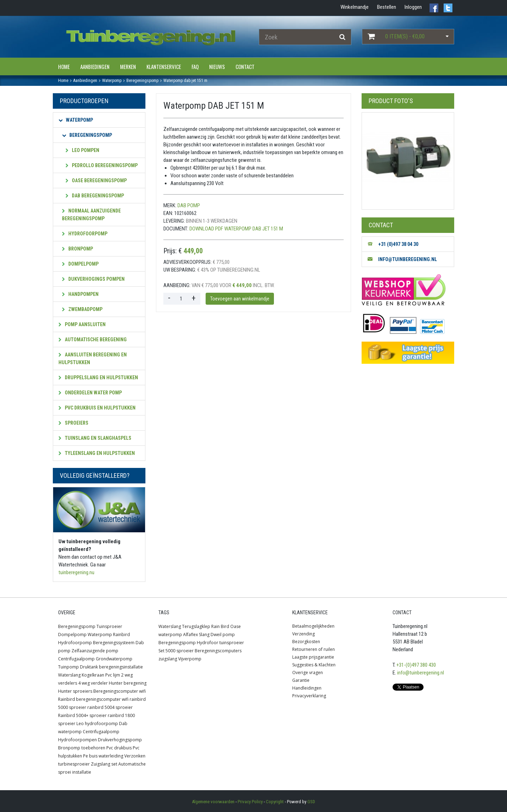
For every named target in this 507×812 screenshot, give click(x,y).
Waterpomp (76, 120)
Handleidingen (307, 688)
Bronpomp (77, 249)
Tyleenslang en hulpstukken (97, 453)
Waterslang (69, 675)
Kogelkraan (93, 675)
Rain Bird (220, 626)
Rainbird (121, 635)
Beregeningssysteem (114, 643)
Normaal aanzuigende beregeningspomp (91, 215)
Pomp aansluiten (82, 324)
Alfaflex (190, 635)
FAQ (195, 66)
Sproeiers (73, 423)
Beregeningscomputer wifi (120, 691)
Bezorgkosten (306, 642)
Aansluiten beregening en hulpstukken (93, 359)
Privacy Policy (250, 802)
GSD (311, 802)
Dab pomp (189, 205)
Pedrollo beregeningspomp (102, 165)
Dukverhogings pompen (93, 279)
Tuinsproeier (109, 626)
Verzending (303, 634)
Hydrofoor (208, 643)
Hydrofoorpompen (77, 740)
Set (161, 651)
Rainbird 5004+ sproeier (82, 715)
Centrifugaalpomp (76, 659)
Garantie (301, 680)
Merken (128, 66)
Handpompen (80, 294)
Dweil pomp (223, 635)
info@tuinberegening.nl (421, 673)
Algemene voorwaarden (213, 802)
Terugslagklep (196, 626)
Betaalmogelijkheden (313, 626)
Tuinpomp (68, 667)
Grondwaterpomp (114, 659)
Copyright (275, 802)
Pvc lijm (113, 675)
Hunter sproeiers (75, 691)
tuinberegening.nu (76, 572)
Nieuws (217, 66)
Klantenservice (164, 66)
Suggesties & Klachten (314, 665)
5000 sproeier (180, 651)
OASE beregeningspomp (96, 180)
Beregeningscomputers (218, 651)
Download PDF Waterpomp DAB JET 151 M (236, 229)
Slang (204, 635)
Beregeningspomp (87, 135)
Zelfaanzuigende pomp (95, 651)
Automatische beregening (93, 340)
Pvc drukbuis (119, 748)
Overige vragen (308, 673)
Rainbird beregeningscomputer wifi (93, 699)
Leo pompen (82, 150)
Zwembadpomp (82, 309)
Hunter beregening (128, 683)
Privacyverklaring (309, 696)
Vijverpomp (190, 659)
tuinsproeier (232, 643)
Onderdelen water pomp (90, 393)
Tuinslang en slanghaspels (95, 438)
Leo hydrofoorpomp (97, 724)
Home (64, 66)
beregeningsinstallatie (121, 667)
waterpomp (170, 635)
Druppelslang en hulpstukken (98, 378)
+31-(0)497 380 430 (416, 665)
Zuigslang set (104, 764)
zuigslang (168, 659)
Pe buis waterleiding (103, 756)
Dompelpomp (80, 264)
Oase (236, 626)
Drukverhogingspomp (120, 740)
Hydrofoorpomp (85, 234)
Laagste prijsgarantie (313, 657)
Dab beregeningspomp (95, 196)
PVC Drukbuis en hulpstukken (97, 408)
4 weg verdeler (93, 683)
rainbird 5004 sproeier (110, 707)
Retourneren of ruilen (314, 649)
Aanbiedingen (95, 66)
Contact (245, 66)
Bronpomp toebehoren (82, 748)
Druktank (89, 667)
